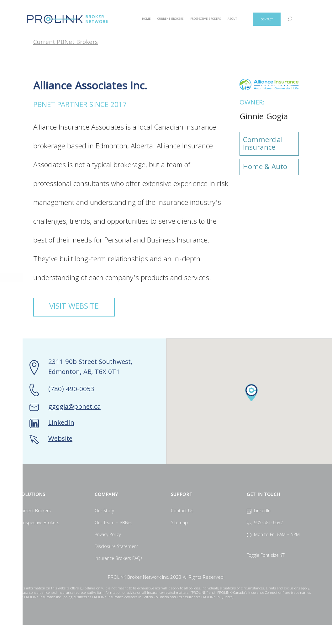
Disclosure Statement (116, 547)
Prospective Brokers (39, 523)
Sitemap (179, 523)
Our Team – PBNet (113, 523)
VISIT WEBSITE (74, 307)
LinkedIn (61, 423)
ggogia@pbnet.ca (74, 407)
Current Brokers (35, 511)
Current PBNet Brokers (66, 43)
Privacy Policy (108, 535)
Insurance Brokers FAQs (119, 559)
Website (60, 439)
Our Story (104, 511)
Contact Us (182, 511)
